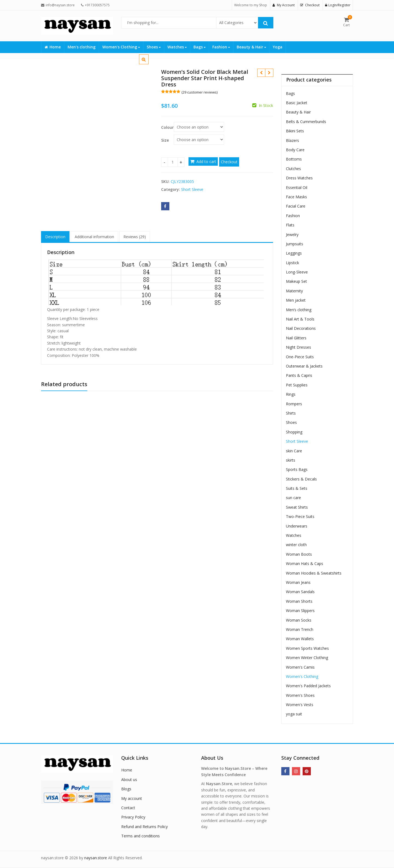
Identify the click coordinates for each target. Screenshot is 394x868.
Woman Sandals (300, 592)
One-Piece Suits (300, 357)
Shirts (291, 413)
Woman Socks (299, 620)
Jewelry (292, 235)
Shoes (154, 47)
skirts (291, 460)
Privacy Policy (133, 817)
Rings (291, 394)
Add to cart (206, 161)
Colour (167, 127)
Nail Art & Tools (300, 319)
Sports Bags (297, 469)
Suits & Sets (297, 488)
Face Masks (296, 197)
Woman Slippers (300, 611)
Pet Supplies (297, 385)
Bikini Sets (295, 131)
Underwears (297, 526)
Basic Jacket (297, 103)
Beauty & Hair (251, 47)
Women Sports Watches (307, 648)
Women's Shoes (300, 695)
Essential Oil (297, 187)
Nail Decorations (301, 328)
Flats (290, 225)
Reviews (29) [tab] (135, 237)
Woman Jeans (298, 582)
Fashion (221, 47)
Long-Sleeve (297, 272)
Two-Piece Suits (300, 516)
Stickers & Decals (301, 479)
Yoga (278, 47)
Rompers (294, 404)
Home (53, 47)
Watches (177, 47)
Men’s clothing (82, 47)
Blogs (126, 789)
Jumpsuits (295, 244)
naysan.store (96, 858)
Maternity (294, 291)
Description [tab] (55, 237)
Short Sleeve (192, 189)
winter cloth (296, 545)
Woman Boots (299, 554)
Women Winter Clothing (307, 658)
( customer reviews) (199, 92)
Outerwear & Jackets (304, 366)
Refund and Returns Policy (144, 827)
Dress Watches (299, 178)
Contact (128, 808)
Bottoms (294, 159)
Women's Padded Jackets (308, 686)
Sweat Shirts (297, 507)
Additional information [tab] (94, 237)
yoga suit (294, 714)
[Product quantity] (173, 162)
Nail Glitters (296, 338)
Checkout (229, 162)
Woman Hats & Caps (305, 563)
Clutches (293, 169)
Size (165, 140)
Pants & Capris (299, 375)
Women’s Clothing (121, 47)
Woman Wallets (300, 639)
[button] (148, 64)
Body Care (295, 150)
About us (129, 780)
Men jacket (296, 300)
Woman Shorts (299, 601)
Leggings (294, 253)
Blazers (292, 140)
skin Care (294, 451)
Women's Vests (300, 705)
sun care (293, 498)
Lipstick (292, 263)
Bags (199, 47)
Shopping (294, 432)
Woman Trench (300, 629)
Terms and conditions (140, 836)
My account (132, 798)
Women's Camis (300, 667)
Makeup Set (296, 281)
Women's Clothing (302, 676)
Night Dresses (299, 347)
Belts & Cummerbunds (306, 122)
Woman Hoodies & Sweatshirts (314, 573)
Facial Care (296, 206)
